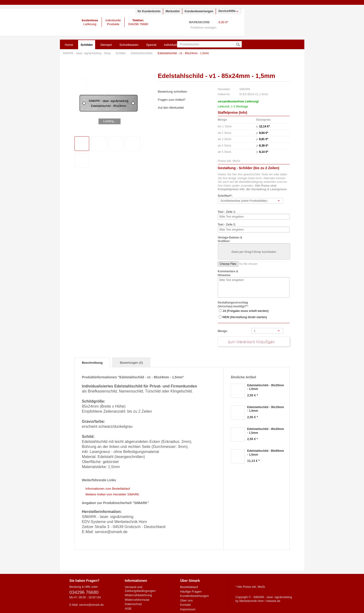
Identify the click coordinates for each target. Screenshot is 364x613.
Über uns (187, 600)
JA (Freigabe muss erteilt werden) (246, 311)
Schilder (121, 53)
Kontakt (185, 605)
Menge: (223, 331)
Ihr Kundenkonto (149, 11)
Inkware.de (273, 601)
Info (243, 113)
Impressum (188, 609)
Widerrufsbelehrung (138, 595)
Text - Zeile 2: (227, 225)
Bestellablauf (189, 587)
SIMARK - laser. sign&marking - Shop (31, 22)
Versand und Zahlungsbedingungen (140, 589)
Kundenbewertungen (199, 11)
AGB (128, 609)
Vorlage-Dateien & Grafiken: (230, 239)
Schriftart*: (225, 196)
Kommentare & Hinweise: (228, 273)
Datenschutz (133, 604)
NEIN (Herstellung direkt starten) (245, 317)
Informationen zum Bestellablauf (108, 489)
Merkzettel (173, 11)
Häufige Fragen (191, 592)
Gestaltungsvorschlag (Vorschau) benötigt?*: (233, 304)
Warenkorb (236, 25)
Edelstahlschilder (142, 53)
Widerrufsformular (137, 600)
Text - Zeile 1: (227, 212)
